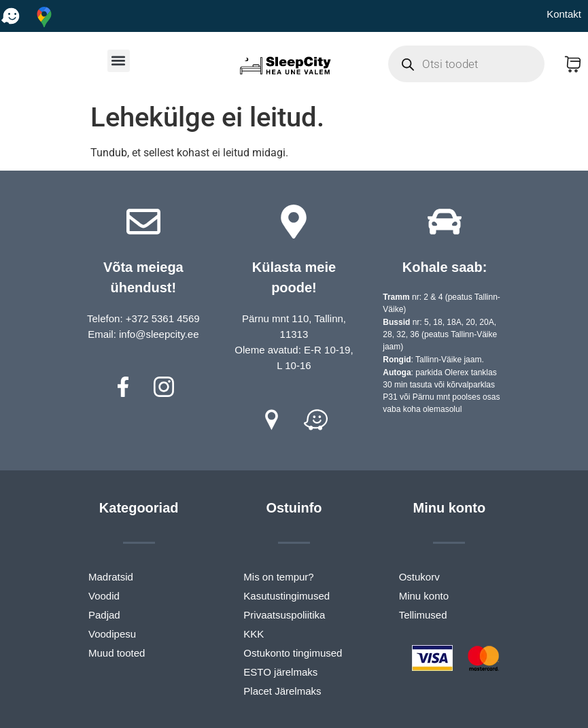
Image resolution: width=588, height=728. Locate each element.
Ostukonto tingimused (293, 653)
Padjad (104, 615)
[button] (119, 61)
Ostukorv (419, 577)
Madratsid (111, 577)
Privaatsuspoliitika (284, 615)
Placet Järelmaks (282, 691)
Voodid (104, 596)
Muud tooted (117, 653)
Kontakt (564, 14)
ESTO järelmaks (280, 672)
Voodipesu (112, 634)
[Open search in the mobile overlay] (466, 64)
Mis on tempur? (278, 577)
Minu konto (424, 596)
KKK (254, 634)
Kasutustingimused (287, 596)
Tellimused (423, 615)
